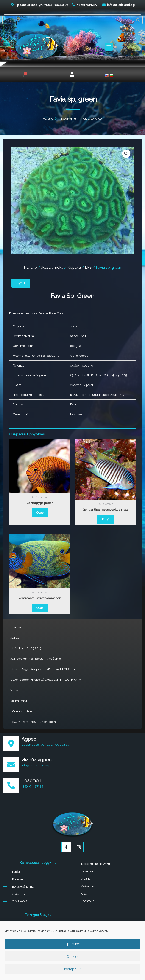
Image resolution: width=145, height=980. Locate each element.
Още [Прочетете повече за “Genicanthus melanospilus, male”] (105, 519)
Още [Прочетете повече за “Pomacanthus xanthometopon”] (40, 608)
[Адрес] (11, 744)
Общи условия (21, 711)
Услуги (15, 690)
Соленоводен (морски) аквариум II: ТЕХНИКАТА (46, 680)
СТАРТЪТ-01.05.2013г (27, 648)
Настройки (73, 969)
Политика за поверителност (33, 722)
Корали (74, 267)
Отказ (72, 956)
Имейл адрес (36, 760)
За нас (15, 637)
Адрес (29, 739)
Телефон (31, 781)
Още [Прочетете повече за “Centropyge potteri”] (40, 512)
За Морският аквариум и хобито (36, 659)
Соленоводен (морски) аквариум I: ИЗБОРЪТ (44, 669)
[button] (109, 47)
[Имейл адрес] (11, 764)
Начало (16, 627)
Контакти (19, 701)
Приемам (73, 944)
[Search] (138, 20)
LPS (88, 267)
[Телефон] (11, 785)
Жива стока (52, 267)
